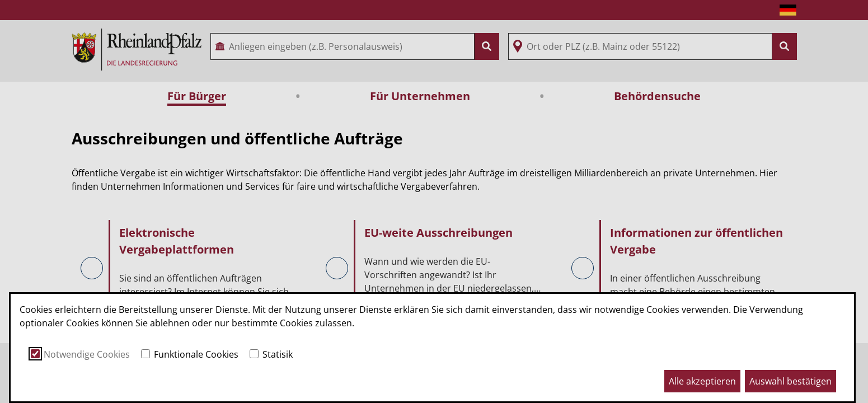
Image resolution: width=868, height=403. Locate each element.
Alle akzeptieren (702, 381)
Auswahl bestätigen (790, 381)
